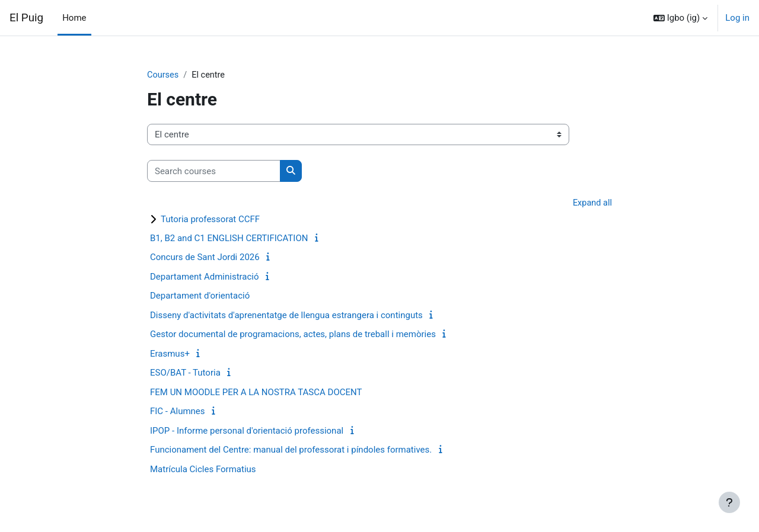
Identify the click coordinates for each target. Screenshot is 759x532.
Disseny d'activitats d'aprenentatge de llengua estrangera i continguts (286, 316)
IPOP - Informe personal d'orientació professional (247, 431)
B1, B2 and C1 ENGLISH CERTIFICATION (229, 239)
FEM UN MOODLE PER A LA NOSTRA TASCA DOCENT (256, 393)
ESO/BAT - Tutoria (185, 374)
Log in (737, 18)
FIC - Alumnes (178, 412)
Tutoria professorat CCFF (210, 220)
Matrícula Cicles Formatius (203, 470)
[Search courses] (214, 172)
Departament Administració (205, 277)
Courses (163, 75)
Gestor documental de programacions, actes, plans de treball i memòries (293, 335)
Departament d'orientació (200, 297)
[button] (680, 18)
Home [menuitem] (74, 18)
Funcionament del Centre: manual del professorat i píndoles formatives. (291, 451)
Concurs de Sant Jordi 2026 (205, 258)
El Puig (26, 18)
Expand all (592, 204)
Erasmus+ (170, 354)
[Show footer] (729, 502)
